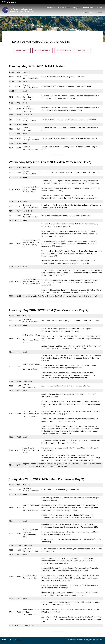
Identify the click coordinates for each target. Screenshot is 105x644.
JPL (11, 640)
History (99, 12)
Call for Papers (64, 8)
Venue (99, 8)
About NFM (51, 8)
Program (77, 8)
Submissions (88, 8)
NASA (4, 640)
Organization (88, 12)
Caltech (18, 640)
